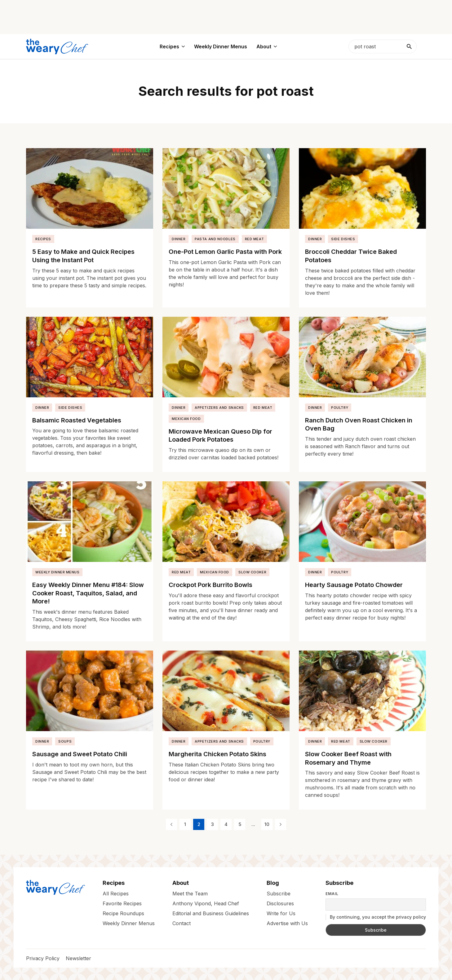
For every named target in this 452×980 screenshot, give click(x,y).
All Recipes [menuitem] (116, 894)
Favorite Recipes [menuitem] (122, 903)
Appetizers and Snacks (219, 408)
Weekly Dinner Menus (57, 572)
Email (332, 894)
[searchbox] (383, 46)
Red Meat (254, 239)
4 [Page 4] (226, 824)
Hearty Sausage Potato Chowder (354, 585)
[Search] (409, 46)
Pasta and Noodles (215, 239)
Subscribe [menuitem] (279, 894)
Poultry (340, 408)
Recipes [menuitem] (169, 46)
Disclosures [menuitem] (280, 903)
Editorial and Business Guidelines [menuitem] (211, 913)
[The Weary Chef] (57, 46)
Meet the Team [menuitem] (190, 894)
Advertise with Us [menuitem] (287, 923)
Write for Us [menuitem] (281, 913)
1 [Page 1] (185, 824)
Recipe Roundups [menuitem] (123, 913)
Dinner (179, 239)
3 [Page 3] (213, 824)
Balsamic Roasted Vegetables (77, 420)
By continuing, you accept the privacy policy (376, 917)
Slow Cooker (252, 572)
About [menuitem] (264, 46)
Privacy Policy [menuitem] (43, 958)
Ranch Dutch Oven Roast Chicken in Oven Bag (359, 424)
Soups (65, 741)
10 (267, 824)
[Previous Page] (171, 824)
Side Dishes (343, 239)
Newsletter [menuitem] (78, 958)
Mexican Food (186, 419)
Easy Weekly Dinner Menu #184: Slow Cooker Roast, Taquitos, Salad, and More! (88, 593)
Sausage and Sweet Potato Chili (80, 754)
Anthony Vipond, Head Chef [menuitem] (206, 903)
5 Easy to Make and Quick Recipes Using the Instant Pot (83, 256)
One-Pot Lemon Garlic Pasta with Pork (225, 252)
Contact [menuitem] (182, 923)
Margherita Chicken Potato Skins (217, 754)
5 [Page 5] (240, 824)
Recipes (43, 239)
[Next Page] (281, 824)
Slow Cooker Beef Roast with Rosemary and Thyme (348, 758)
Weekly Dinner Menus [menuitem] (221, 46)
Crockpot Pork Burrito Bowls (210, 585)
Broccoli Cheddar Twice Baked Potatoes (351, 256)
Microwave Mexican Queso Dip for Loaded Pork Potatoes (220, 436)
